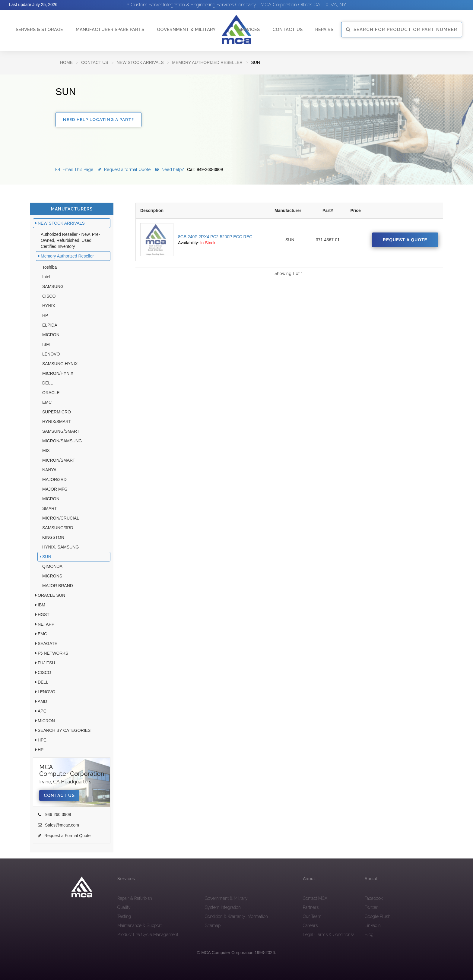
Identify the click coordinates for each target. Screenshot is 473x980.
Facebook (374, 899)
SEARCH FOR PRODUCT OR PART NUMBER (402, 30)
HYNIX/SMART (57, 422)
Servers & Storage (39, 30)
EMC (47, 403)
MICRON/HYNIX (58, 374)
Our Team (312, 917)
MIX (46, 451)
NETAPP (46, 625)
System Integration (223, 908)
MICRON (51, 335)
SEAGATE (48, 644)
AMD (42, 702)
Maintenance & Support (140, 926)
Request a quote (405, 240)
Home (66, 62)
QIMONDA (52, 567)
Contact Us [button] (287, 30)
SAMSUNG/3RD (58, 528)
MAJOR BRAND (58, 586)
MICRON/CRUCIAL (61, 519)
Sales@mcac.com (58, 826)
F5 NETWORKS (53, 654)
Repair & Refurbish (135, 899)
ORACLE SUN (51, 596)
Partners (311, 908)
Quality (124, 908)
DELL (48, 384)
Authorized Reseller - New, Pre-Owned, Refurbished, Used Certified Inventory (70, 241)
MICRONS (52, 577)
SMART (50, 509)
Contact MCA (315, 899)
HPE (42, 741)
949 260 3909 (54, 815)
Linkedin (373, 926)
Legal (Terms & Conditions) (328, 935)
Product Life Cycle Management (148, 935)
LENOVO (51, 355)
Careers (310, 926)
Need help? (189, 170)
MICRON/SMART (59, 461)
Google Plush (378, 917)
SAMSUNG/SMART (61, 432)
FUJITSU (46, 663)
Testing (124, 917)
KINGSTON (53, 538)
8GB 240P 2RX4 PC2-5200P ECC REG (215, 237)
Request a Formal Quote (64, 836)
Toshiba (49, 268)
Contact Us (95, 62)
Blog (369, 935)
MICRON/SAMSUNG (62, 441)
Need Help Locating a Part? (99, 120)
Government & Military (186, 30)
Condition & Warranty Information (236, 917)
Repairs (324, 30)
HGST (44, 615)
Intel (46, 277)
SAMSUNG (53, 287)
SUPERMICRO (57, 413)
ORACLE (51, 393)
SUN (47, 557)
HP (45, 316)
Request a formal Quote (124, 170)
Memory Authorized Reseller (208, 62)
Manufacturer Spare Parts (110, 30)
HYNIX (49, 306)
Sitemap (213, 926)
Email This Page (74, 170)
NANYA (49, 470)
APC (42, 712)
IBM (46, 345)
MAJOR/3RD (54, 480)
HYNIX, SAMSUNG (60, 548)
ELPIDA (50, 326)
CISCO (49, 297)
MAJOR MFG (55, 490)
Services (249, 30)
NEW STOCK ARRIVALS (140, 62)
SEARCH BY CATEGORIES (64, 731)
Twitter (371, 908)
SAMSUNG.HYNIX (60, 364)
